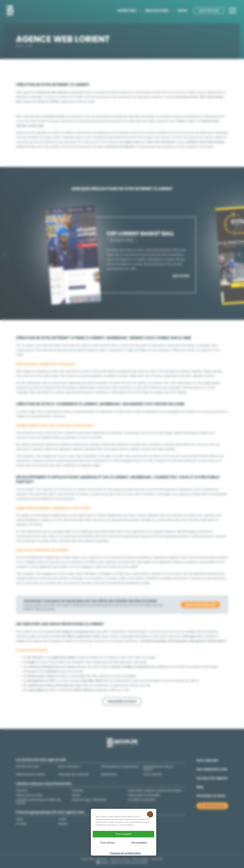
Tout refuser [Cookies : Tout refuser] (107, 843)
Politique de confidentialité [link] (125, 853)
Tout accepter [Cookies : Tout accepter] (124, 834)
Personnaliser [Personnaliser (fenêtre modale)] (139, 843)
